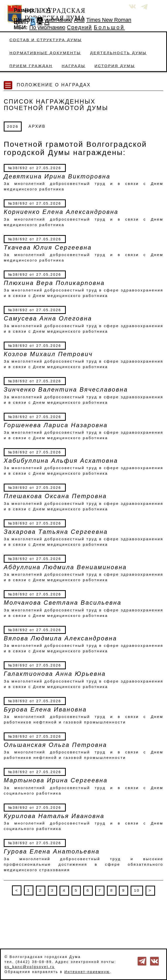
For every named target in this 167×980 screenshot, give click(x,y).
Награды (74, 66)
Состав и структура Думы (46, 40)
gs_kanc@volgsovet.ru (30, 967)
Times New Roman (109, 20)
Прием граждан (31, 66)
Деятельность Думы (119, 53)
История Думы (115, 66)
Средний (80, 27)
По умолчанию (54, 20)
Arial (79, 20)
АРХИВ (37, 126)
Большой (109, 27)
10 (137, 890)
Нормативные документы (45, 53)
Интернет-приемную (87, 972)
